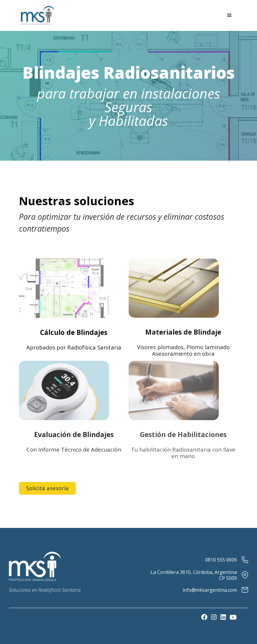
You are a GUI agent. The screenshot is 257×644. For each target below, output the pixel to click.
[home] (38, 15)
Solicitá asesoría (47, 488)
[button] (229, 15)
